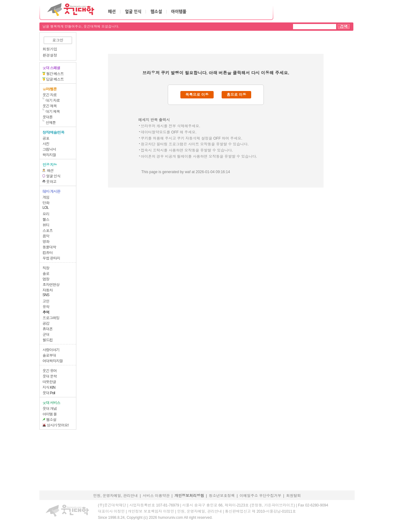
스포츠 (48, 231)
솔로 (46, 274)
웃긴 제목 (50, 106)
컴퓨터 (48, 253)
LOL (46, 208)
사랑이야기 (51, 350)
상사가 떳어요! (58, 425)
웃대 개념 (50, 409)
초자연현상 (51, 285)
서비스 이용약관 (156, 496)
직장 (46, 268)
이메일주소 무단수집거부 (260, 496)
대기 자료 (53, 101)
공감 (46, 324)
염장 (46, 279)
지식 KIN (49, 387)
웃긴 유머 (50, 371)
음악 (46, 236)
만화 (46, 203)
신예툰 (51, 123)
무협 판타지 (51, 258)
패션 (50, 171)
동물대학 (49, 247)
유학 (46, 307)
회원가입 (50, 49)
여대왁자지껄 (53, 361)
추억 (46, 312)
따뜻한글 (49, 382)
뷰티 (46, 225)
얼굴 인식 (53, 176)
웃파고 (51, 182)
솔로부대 (49, 355)
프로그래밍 (51, 318)
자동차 (48, 290)
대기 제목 (53, 112)
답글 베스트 (55, 79)
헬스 (46, 220)
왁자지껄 (49, 155)
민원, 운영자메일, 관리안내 (115, 496)
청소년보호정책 (222, 496)
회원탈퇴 (294, 496)
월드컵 (48, 340)
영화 (46, 242)
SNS (46, 295)
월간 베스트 (55, 74)
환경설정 (50, 55)
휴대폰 (48, 329)
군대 (46, 335)
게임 (46, 197)
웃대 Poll (49, 393)
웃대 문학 (50, 376)
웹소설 (51, 420)
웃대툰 (48, 117)
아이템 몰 (50, 414)
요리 (46, 214)
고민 (46, 301)
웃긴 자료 (50, 95)
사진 (46, 144)
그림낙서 (49, 149)
